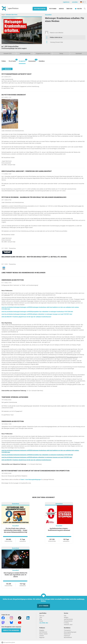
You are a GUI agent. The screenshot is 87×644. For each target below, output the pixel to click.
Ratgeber (42, 630)
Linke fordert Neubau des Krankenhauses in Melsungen (23, 273)
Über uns (42, 616)
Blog (41, 619)
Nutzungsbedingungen (70, 632)
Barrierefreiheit (68, 637)
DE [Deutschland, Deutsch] (82, 2)
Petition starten (40, 9)
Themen (42, 636)
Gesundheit (48, 15)
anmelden (75, 2)
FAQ (65, 616)
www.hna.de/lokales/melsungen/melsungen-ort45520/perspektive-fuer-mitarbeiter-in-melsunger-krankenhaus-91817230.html (37, 312)
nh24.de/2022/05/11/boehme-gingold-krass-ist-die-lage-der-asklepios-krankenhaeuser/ (26, 317)
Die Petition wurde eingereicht (14, 95)
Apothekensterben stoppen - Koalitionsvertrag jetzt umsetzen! (59, 529)
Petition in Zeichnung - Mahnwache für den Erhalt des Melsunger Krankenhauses (34, 197)
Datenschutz (67, 634)
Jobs (41, 617)
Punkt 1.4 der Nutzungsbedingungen (31, 480)
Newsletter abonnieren (11, 630)
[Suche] (85, 9)
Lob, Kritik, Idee (44, 623)
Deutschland (16, 504)
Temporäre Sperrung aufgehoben (15, 397)
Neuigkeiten (22, 60)
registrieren (66, 2)
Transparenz (67, 630)
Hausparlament (68, 621)
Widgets (66, 617)
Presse (41, 621)
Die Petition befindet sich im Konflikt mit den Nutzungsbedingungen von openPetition (35, 471)
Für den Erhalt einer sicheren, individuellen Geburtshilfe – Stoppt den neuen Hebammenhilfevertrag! (16, 530)
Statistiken (42, 61)
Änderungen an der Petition (13, 280)
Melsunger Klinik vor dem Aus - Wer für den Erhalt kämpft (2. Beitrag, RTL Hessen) (34, 257)
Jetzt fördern (43, 606)
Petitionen (53, 9)
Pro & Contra (12, 60)
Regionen (42, 637)
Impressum (67, 636)
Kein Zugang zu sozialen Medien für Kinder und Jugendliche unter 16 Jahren (16, 575)
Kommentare (32, 60)
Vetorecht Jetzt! (68, 625)
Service (61, 9)
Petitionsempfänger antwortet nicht (17, 74)
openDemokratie (68, 619)
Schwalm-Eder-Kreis (12, 15)
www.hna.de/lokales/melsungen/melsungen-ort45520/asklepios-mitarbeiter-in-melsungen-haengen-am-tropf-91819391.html (37, 314)
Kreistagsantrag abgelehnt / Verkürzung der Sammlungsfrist (27, 171)
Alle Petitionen (43, 632)
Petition (4, 61)
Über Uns (69, 9)
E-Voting (66, 623)
